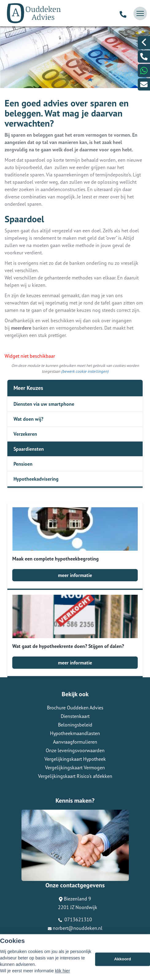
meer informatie (75, 575)
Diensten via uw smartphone (44, 404)
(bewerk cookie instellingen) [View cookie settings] (85, 371)
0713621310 (75, 919)
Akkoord (123, 969)
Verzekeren (25, 434)
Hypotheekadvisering (36, 479)
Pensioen (23, 464)
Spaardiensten (29, 449)
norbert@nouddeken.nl (75, 928)
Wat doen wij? (28, 419)
